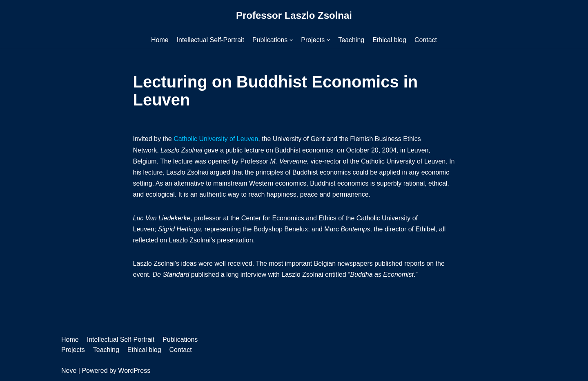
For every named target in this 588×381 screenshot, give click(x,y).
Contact (426, 40)
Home (160, 40)
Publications (180, 340)
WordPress (134, 371)
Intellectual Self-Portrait (210, 40)
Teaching (351, 40)
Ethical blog (389, 40)
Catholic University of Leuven (216, 139)
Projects (73, 350)
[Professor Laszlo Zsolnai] (294, 16)
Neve (69, 371)
